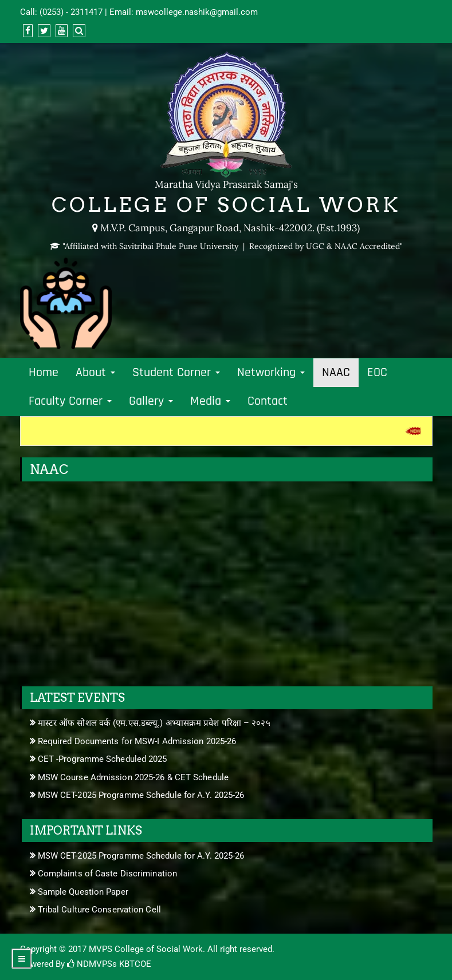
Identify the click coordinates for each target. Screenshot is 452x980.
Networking (271, 373)
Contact (268, 401)
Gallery (151, 401)
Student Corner (176, 373)
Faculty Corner (70, 401)
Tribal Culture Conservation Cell (99, 910)
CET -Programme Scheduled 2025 (103, 759)
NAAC (336, 373)
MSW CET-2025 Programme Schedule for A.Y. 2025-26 (141, 795)
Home (44, 373)
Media (210, 401)
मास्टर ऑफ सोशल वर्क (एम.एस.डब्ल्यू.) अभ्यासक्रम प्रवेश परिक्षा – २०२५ (154, 723)
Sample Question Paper (83, 892)
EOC (377, 373)
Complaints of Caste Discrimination (107, 874)
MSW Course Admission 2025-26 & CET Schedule (133, 777)
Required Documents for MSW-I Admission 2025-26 (137, 741)
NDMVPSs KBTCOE (109, 964)
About (95, 373)
